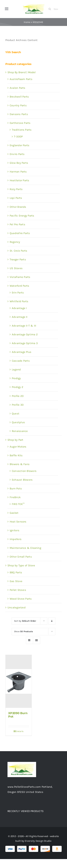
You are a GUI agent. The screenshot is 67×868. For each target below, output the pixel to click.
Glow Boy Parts (19, 163)
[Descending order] (52, 621)
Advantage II (20, 317)
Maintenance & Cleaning (25, 548)
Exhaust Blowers (22, 480)
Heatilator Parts (19, 180)
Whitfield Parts (19, 301)
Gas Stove (16, 581)
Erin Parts (18, 293)
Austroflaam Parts (21, 79)
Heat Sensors (18, 522)
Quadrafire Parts (20, 233)
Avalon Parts (18, 88)
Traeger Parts (18, 259)
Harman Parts (18, 172)
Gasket (14, 513)
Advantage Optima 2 (25, 334)
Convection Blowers (24, 471)
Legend (16, 369)
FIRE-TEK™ (18, 504)
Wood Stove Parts (21, 599)
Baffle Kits (16, 455)
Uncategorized (17, 607)
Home (27, 22)
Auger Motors (18, 447)
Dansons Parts (19, 114)
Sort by (25, 621)
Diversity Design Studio (38, 841)
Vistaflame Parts (20, 277)
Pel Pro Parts (17, 224)
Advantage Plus (22, 352)
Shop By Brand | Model (22, 72)
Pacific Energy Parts (22, 216)
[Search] (50, 9)
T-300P (18, 137)
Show (24, 631)
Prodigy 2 (18, 387)
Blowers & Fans (20, 464)
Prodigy (16, 378)
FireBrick (15, 497)
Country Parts (18, 105)
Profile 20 (18, 396)
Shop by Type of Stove (21, 565)
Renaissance (20, 431)
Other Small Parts (21, 557)
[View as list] (37, 640)
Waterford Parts (19, 286)
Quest (16, 414)
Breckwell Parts (19, 97)
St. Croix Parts (18, 251)
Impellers (16, 539)
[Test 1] (34, 4)
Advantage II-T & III (24, 326)
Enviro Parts (17, 154)
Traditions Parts (22, 130)
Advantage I (19, 308)
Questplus (18, 422)
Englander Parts (19, 145)
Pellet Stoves (18, 590)
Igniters (14, 530)
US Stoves (16, 268)
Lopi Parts (16, 198)
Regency (15, 242)
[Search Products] (55, 9)
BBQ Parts (16, 572)
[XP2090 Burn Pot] (19, 681)
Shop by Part (15, 440)
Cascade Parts (21, 361)
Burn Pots (16, 488)
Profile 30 (18, 405)
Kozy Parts (16, 189)
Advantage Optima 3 (25, 343)
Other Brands (18, 207)
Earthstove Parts (20, 123)
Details (20, 731)
